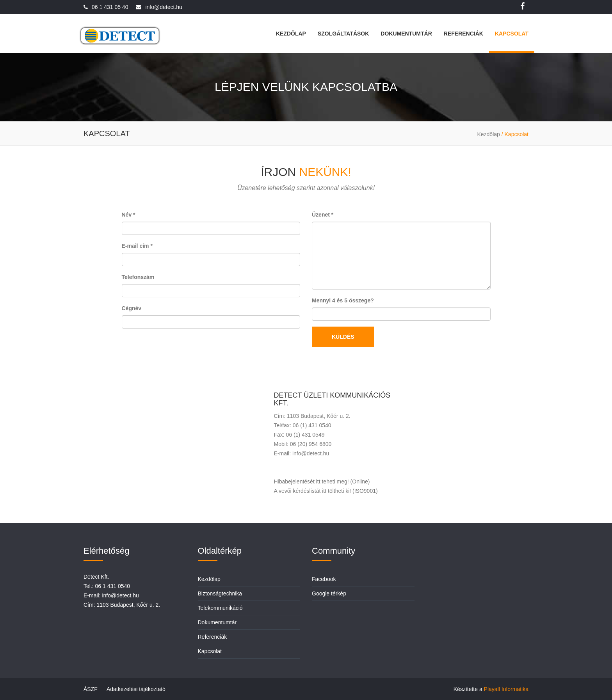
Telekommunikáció (220, 608)
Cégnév (132, 308)
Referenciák (463, 34)
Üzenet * (323, 215)
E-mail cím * (137, 246)
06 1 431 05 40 (110, 7)
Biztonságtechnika (220, 593)
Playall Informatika (506, 689)
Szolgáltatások (343, 34)
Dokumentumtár (406, 34)
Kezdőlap (291, 34)
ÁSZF (91, 689)
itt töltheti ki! (336, 491)
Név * (129, 215)
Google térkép (329, 593)
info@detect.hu (164, 7)
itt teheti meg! (333, 481)
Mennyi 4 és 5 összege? (343, 300)
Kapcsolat (512, 34)
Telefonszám (138, 277)
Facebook (324, 579)
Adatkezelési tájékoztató (136, 689)
